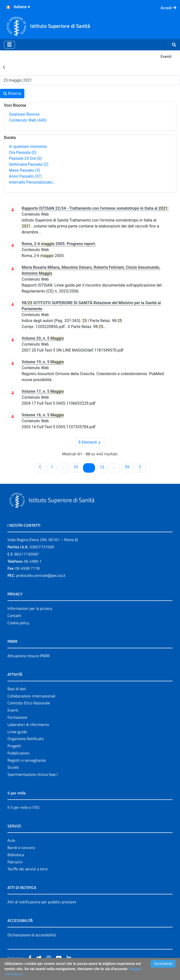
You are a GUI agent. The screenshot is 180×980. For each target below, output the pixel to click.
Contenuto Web (28, 120)
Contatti (14, 616)
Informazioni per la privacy (30, 608)
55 (129, 467)
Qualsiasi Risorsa (24, 114)
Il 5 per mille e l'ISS (23, 807)
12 (104, 467)
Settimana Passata (29, 164)
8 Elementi (92, 442)
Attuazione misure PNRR (29, 656)
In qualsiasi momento (28, 147)
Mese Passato (24, 170)
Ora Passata (23, 152)
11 (91, 467)
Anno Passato (25, 176)
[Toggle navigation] (9, 45)
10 (78, 467)
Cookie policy (18, 623)
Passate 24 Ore (25, 158)
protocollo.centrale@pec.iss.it (41, 575)
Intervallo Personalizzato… (32, 182)
